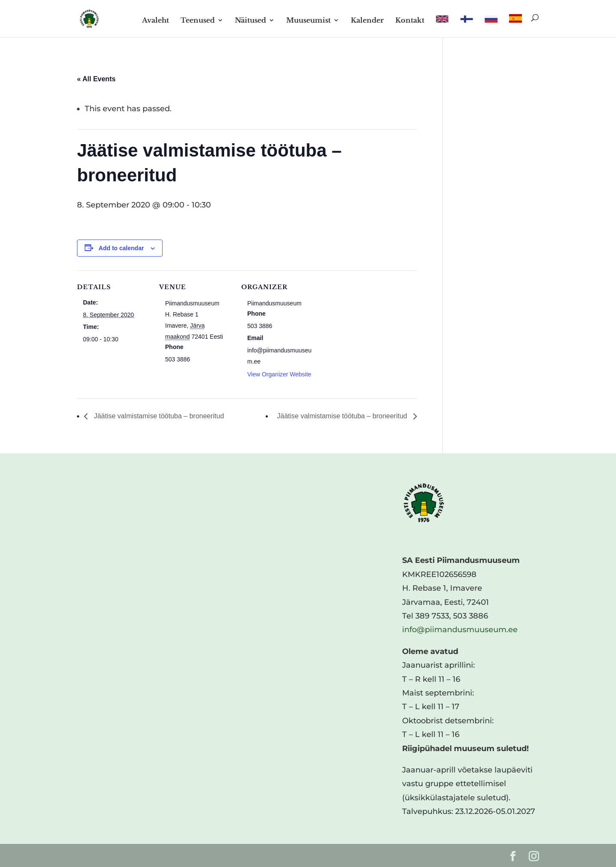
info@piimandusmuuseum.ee (460, 630)
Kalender (367, 21)
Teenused (198, 21)
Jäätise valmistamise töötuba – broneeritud (158, 416)
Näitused (250, 21)
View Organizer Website (279, 374)
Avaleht (155, 21)
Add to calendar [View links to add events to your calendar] (121, 248)
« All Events (96, 79)
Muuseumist (308, 21)
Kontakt (410, 21)
